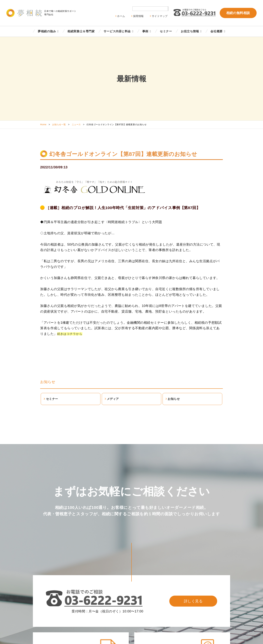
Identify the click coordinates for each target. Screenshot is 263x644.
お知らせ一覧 (59, 125)
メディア (113, 399)
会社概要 (216, 31)
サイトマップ (160, 16)
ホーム (121, 16)
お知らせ (48, 382)
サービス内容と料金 (117, 31)
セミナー (166, 31)
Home (43, 125)
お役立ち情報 (190, 31)
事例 (145, 31)
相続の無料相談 (238, 13)
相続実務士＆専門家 (81, 31)
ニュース (76, 125)
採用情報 (138, 16)
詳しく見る (193, 601)
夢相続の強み (47, 31)
